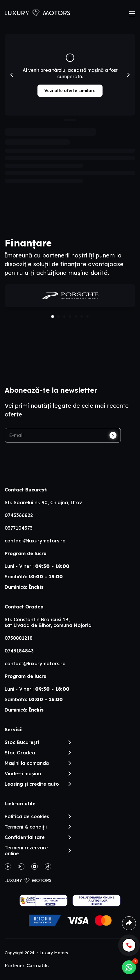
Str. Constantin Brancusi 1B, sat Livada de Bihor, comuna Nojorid (48, 622)
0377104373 (19, 528)
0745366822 (19, 515)
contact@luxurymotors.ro (35, 541)
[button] (53, 317)
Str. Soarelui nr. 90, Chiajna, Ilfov (43, 502)
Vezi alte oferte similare (70, 91)
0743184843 (19, 651)
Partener (27, 966)
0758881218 (19, 638)
